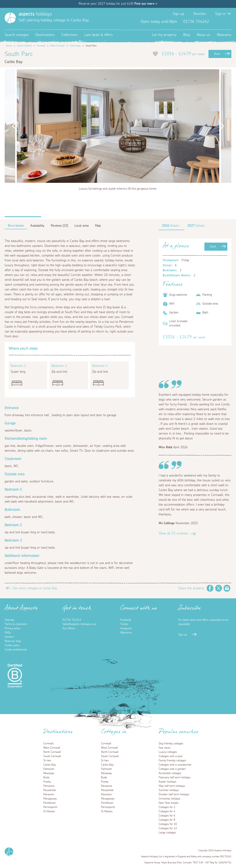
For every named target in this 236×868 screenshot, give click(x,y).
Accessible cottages (170, 773)
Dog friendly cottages (171, 744)
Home (9, 46)
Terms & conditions (16, 624)
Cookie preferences (16, 650)
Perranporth (50, 807)
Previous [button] (15, 126)
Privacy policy (12, 628)
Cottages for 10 (168, 824)
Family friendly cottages (172, 761)
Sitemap (9, 620)
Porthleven (49, 803)
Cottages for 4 (167, 811)
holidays (35, 14)
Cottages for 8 (167, 820)
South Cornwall (52, 756)
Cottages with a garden (172, 769)
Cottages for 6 (167, 816)
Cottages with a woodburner (175, 765)
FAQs (8, 633)
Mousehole (50, 790)
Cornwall (41, 46)
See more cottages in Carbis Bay (35, 588)
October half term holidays (174, 794)
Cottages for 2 (167, 807)
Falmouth (49, 769)
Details (171, 226)
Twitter (222, 22)
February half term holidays (175, 778)
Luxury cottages (168, 752)
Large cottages (167, 833)
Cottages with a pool (171, 756)
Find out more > (146, 4)
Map (98, 226)
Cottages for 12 (168, 828)
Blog (187, 35)
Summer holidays (169, 790)
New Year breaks (169, 803)
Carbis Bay (75, 46)
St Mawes (49, 811)
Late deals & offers (98, 35)
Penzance (49, 786)
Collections (69, 35)
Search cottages (17, 35)
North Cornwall (52, 752)
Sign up (178, 14)
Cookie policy (12, 645)
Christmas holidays (170, 799)
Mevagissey (50, 799)
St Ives (47, 761)
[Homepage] (10, 18)
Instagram (228, 22)
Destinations (45, 35)
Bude (46, 778)
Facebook (215, 22)
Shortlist (200, 14)
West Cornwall (58, 46)
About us (203, 35)
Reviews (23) (59, 226)
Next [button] (221, 126)
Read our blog (13, 641)
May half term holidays (172, 786)
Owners (9, 637)
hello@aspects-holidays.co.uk (79, 624)
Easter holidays (167, 782)
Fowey (47, 782)
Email (227, 588)
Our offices (69, 628)
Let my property (164, 35)
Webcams (224, 35)
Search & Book (24, 46)
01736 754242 (72, 620)
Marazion (49, 794)
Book (217, 54)
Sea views (165, 748)
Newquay (49, 773)
